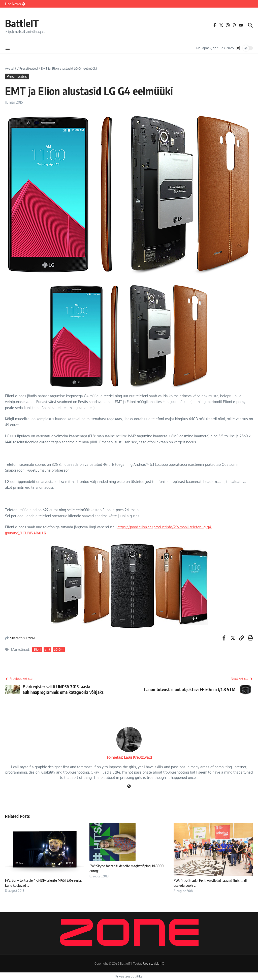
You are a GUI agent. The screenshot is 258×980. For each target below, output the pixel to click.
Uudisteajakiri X (153, 963)
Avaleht (11, 68)
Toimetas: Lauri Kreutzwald (129, 757)
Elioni (37, 649)
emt (47, 649)
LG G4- (59, 649)
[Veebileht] (129, 787)
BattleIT (22, 23)
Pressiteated (29, 68)
